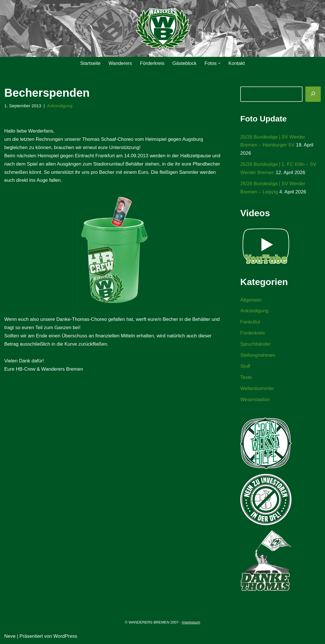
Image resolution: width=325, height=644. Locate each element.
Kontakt (237, 63)
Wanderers (120, 63)
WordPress (65, 636)
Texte (246, 377)
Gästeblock (184, 63)
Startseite (90, 63)
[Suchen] (313, 94)
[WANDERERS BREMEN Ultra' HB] (163, 29)
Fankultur (250, 322)
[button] (219, 63)
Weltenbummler (257, 388)
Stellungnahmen (258, 355)
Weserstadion (255, 400)
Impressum (191, 622)
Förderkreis (152, 63)
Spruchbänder (255, 344)
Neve (10, 636)
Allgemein (251, 300)
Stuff (245, 366)
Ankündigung (60, 106)
